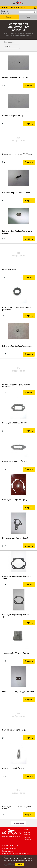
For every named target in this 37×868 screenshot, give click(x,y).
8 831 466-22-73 (19, 8)
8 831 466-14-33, (7, 8)
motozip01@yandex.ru (35, 8)
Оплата (26, 830)
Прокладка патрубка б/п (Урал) (15, 538)
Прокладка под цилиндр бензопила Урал (17, 616)
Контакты (27, 837)
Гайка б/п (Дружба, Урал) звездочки (17, 346)
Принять (19, 865)
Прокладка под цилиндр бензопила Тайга (17, 577)
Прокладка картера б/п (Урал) (15, 500)
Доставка (27, 832)
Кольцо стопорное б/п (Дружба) (15, 77)
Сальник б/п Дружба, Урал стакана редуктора (17, 309)
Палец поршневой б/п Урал (14, 768)
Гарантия (27, 835)
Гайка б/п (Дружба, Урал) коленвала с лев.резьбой (18, 232)
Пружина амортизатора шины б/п (16, 193)
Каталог (9, 17)
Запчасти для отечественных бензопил (18, 35)
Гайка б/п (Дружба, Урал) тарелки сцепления (16, 386)
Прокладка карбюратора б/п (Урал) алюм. (17, 808)
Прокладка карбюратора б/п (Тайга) (17, 154)
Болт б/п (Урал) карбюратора (14, 730)
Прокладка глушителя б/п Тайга (15, 423)
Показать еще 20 (19, 823)
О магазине (27, 840)
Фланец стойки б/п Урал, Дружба (16, 653)
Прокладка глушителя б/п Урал (15, 461)
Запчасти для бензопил (26, 33)
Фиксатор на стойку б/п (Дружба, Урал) (18, 692)
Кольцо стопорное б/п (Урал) (14, 116)
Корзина (5, 11)
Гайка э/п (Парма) (10, 269)
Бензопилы (13, 33)
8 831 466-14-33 (11, 845)
